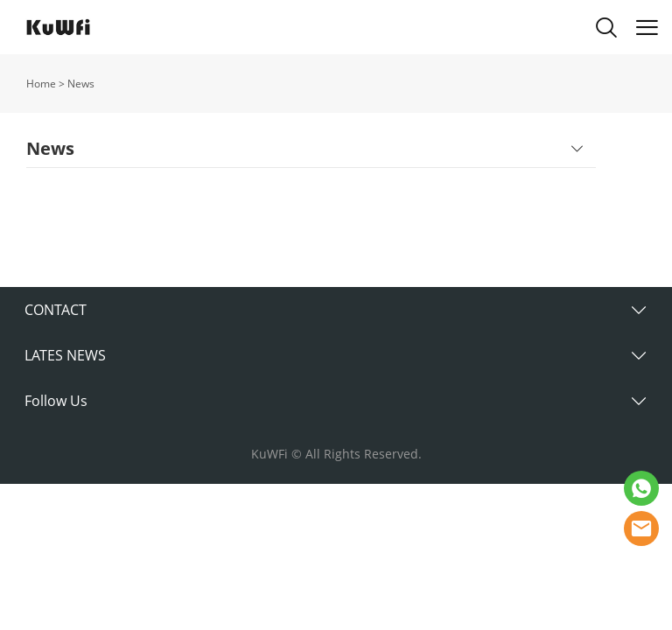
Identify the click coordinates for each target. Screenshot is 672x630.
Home (41, 84)
